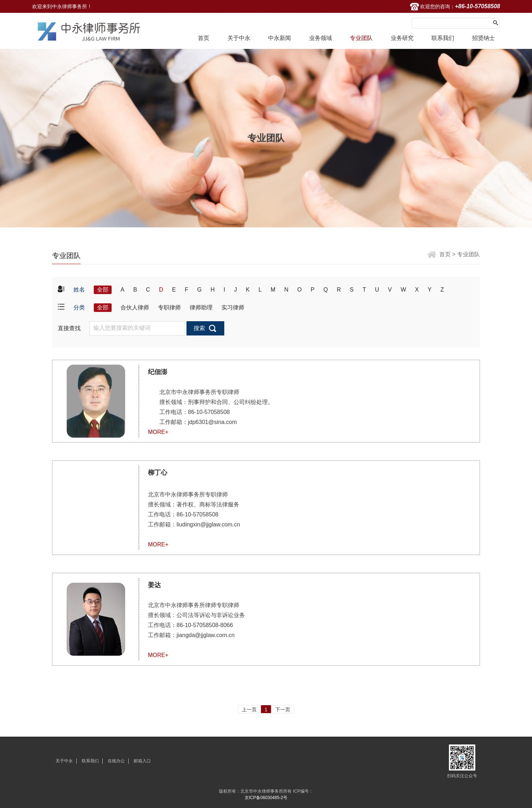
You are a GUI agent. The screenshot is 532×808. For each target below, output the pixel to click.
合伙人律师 (135, 307)
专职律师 (169, 307)
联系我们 (443, 38)
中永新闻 (280, 38)
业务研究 (402, 38)
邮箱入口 (142, 761)
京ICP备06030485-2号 (266, 798)
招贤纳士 (484, 38)
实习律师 (233, 307)
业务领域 (321, 38)
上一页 (249, 709)
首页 (204, 38)
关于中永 (239, 38)
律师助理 (201, 307)
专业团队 (361, 38)
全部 (103, 290)
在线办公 (116, 761)
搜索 (199, 328)
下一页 (283, 709)
